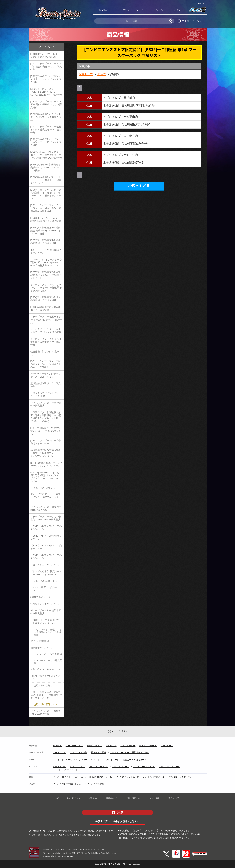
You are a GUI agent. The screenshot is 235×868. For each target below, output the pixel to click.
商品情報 (103, 10)
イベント (178, 10)
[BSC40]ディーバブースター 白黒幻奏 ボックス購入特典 (45, 56)
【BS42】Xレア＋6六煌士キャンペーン (46, 537)
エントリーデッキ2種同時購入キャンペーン (46, 251)
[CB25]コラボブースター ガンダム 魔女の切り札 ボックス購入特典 (46, 104)
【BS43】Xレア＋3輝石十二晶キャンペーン (46, 528)
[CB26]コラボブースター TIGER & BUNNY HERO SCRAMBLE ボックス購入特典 (46, 92)
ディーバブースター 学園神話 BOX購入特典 (46, 404)
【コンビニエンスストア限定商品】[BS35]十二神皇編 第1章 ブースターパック (46, 695)
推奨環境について (112, 798)
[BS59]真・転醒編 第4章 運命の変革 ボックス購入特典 (46, 242)
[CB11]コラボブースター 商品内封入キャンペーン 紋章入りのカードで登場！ (46, 364)
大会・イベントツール (169, 767)
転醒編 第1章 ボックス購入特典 (46, 353)
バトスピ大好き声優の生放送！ (68, 784)
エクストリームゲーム (194, 21)
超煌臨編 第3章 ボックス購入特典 (46, 385)
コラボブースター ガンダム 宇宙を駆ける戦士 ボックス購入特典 (46, 342)
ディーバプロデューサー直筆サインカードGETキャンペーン (45, 497)
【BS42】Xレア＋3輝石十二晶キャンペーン (46, 547)
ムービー (141, 10)
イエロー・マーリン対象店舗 (48, 662)
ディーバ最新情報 (40, 641)
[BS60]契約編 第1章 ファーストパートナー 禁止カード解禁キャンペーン (46, 180)
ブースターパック (74, 746)
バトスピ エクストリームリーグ (103, 777)
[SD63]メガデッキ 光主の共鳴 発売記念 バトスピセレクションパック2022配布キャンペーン (46, 194)
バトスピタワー (128, 746)
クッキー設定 (155, 798)
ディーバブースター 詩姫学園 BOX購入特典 (46, 612)
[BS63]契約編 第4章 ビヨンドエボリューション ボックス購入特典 (46, 79)
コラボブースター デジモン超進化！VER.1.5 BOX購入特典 (46, 518)
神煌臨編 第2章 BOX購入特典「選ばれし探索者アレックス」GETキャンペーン (46, 453)
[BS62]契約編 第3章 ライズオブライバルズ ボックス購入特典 (46, 117)
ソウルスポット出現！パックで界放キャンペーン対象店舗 (48, 632)
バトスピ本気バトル (155, 777)
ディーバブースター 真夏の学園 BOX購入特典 (46, 508)
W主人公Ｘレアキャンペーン (45, 669)
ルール (159, 10)
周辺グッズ (111, 746)
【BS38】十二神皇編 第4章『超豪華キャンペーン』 (45, 622)
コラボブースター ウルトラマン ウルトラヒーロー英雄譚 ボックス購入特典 (46, 288)
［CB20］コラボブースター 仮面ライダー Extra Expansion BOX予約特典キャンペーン (46, 262)
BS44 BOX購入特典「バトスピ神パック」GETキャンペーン (46, 464)
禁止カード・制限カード (134, 760)
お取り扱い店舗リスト (46, 488)
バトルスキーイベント (67, 770)
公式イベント (59, 767)
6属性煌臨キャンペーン (43, 597)
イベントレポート (121, 767)
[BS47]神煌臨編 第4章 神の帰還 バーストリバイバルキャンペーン (46, 431)
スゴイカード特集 (78, 753)
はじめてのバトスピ (74, 798)
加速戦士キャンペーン (42, 648)
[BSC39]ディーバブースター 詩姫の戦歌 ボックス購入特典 (46, 219)
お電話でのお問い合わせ (134, 798)
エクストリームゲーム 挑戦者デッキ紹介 (130, 753)
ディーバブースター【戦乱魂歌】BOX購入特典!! (45, 712)
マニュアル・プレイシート (106, 760)
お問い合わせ (93, 798)
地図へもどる (139, 186)
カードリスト (59, 753)
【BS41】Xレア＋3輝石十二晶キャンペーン (46, 557)
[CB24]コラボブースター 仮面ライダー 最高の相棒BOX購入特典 (46, 130)
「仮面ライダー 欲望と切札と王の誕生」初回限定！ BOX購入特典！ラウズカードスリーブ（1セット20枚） (46, 417)
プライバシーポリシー (175, 798)
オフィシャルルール (63, 760)
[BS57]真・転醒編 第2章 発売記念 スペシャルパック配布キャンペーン (46, 275)
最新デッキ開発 (99, 753)
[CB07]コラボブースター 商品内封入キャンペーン (46, 442)
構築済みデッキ (94, 746)
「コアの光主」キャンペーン (45, 565)
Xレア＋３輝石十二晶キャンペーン (46, 589)
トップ (56, 798)
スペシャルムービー (132, 777)
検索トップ (86, 74)
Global (200, 3)
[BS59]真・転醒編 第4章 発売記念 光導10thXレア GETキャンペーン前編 (46, 230)
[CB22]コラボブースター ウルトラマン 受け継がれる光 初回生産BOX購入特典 (46, 208)
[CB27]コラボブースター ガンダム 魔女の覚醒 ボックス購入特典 (46, 67)
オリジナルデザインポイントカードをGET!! (45, 395)
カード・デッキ (122, 10)
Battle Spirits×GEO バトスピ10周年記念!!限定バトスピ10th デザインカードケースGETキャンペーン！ (46, 477)
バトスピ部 (197, 11)
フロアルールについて (144, 767)
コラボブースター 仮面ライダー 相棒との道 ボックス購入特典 (46, 320)
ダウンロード (83, 760)
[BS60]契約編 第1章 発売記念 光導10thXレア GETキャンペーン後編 (46, 167)
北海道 (102, 74)
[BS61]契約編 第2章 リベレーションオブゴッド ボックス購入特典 (46, 142)
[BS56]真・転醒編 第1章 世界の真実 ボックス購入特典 (46, 299)
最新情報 (57, 746)
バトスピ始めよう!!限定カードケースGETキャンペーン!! (46, 573)
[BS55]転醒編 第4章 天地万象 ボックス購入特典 (46, 309)
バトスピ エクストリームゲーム (68, 777)
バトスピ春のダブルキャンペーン (45, 678)
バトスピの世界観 (96, 784)
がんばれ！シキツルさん (180, 777)
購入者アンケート (148, 746)
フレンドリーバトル (99, 767)
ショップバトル (77, 767)
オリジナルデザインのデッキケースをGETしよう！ (45, 375)
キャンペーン (47, 47)
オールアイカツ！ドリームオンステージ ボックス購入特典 (46, 331)
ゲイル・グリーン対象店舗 (48, 654)
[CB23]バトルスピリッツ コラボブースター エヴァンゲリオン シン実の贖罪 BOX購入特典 (46, 155)
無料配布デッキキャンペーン (45, 604)
